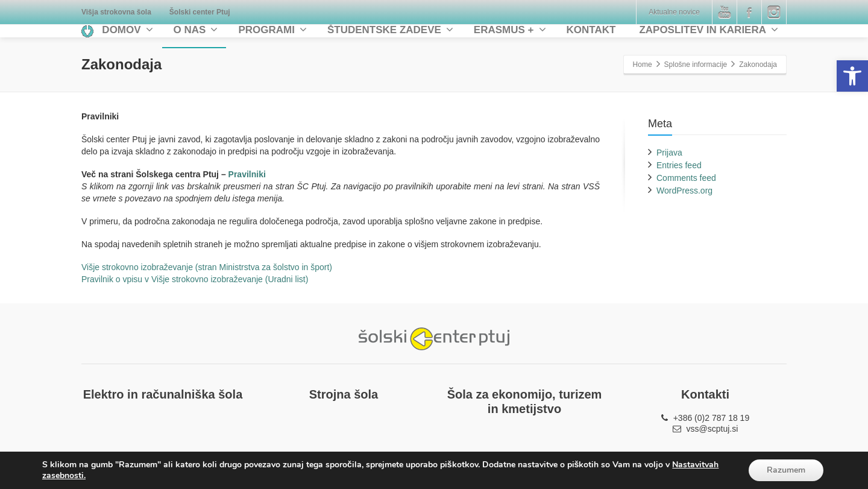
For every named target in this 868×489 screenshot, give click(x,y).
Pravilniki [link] (247, 174)
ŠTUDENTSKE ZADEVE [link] (390, 30)
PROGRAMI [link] (272, 30)
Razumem (786, 470)
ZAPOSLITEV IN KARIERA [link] (709, 30)
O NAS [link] (196, 30)
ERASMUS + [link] (510, 30)
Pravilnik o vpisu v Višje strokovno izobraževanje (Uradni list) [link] (195, 279)
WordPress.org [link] (684, 191)
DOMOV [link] (127, 30)
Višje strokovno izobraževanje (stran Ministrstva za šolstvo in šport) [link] (207, 267)
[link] (852, 76)
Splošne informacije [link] (696, 65)
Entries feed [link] (679, 165)
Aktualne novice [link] (674, 12)
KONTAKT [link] (591, 30)
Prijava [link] (669, 153)
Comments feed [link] (686, 178)
